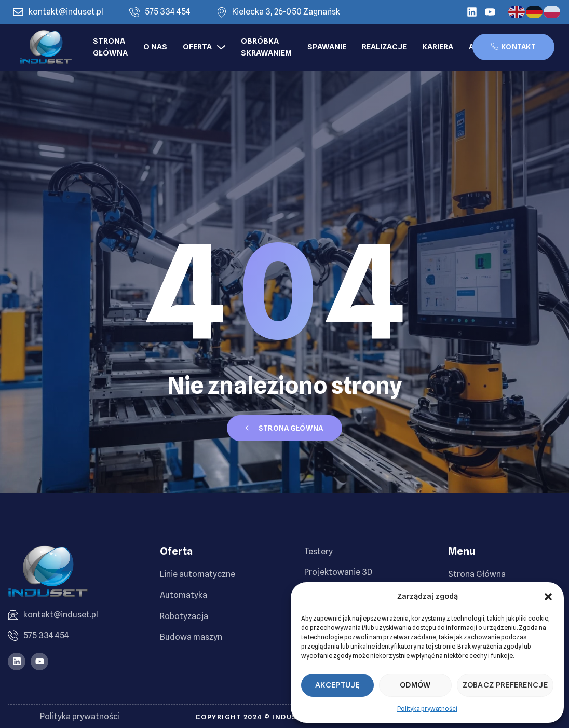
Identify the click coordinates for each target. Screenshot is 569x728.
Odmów (415, 685)
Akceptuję (337, 685)
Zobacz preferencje (505, 685)
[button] (548, 597)
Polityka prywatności (427, 709)
